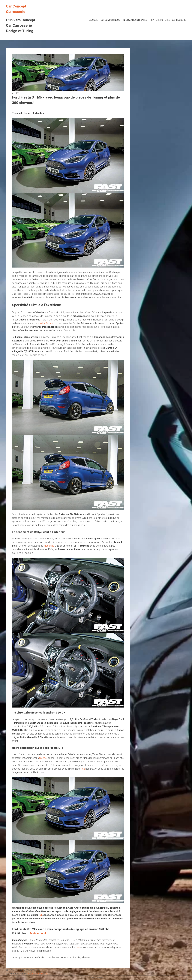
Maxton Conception (48, 323)
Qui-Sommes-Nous (110, 20)
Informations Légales (135, 20)
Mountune (49, 546)
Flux (83, 769)
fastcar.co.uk (38, 933)
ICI (40, 915)
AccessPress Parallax (38, 974)
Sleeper (43, 758)
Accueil (94, 20)
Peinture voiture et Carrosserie (168, 20)
